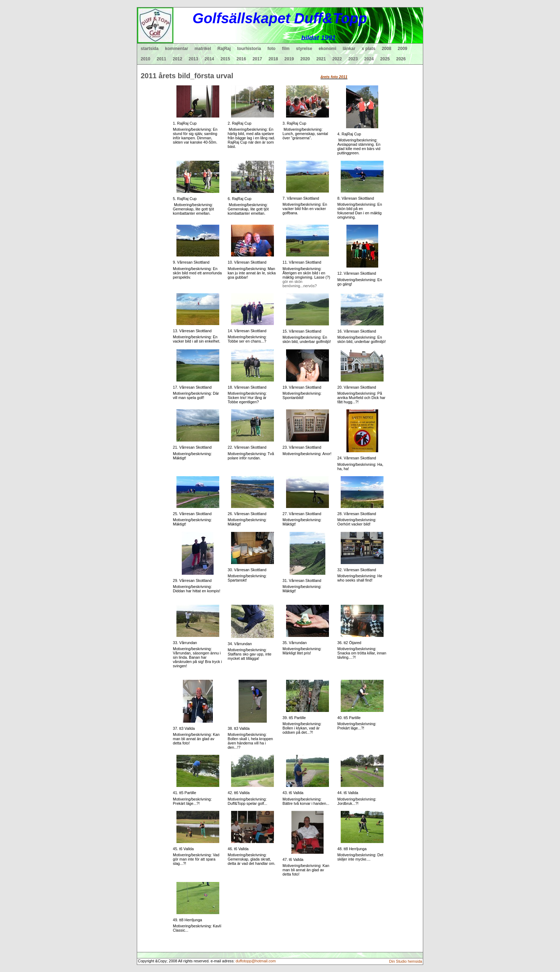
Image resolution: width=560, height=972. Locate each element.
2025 (385, 59)
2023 (353, 59)
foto (272, 49)
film (286, 49)
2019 (289, 59)
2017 (257, 59)
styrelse (304, 49)
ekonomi (327, 49)
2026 (401, 59)
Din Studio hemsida (406, 961)
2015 (226, 59)
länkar (349, 49)
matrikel (203, 49)
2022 (337, 59)
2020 (305, 59)
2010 (146, 59)
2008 (387, 49)
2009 (403, 49)
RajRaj (224, 49)
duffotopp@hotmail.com (256, 961)
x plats (369, 49)
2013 (193, 59)
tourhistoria (249, 49)
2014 (209, 59)
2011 (162, 59)
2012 (177, 59)
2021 (321, 59)
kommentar (177, 49)
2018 (273, 59)
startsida (150, 49)
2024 (369, 59)
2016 (241, 59)
